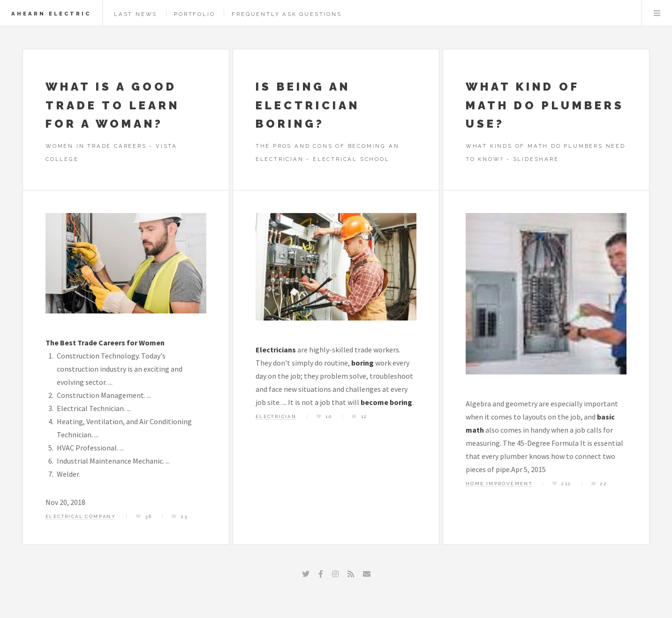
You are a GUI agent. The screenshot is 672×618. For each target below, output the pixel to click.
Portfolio (194, 14)
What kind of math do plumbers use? (545, 105)
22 (604, 484)
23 (185, 516)
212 (566, 484)
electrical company (81, 516)
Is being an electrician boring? (308, 105)
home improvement (499, 484)
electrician (276, 416)
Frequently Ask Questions (287, 14)
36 (148, 516)
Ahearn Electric (51, 14)
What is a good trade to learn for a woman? (113, 105)
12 (364, 416)
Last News (136, 14)
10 (329, 416)
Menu (657, 13)
